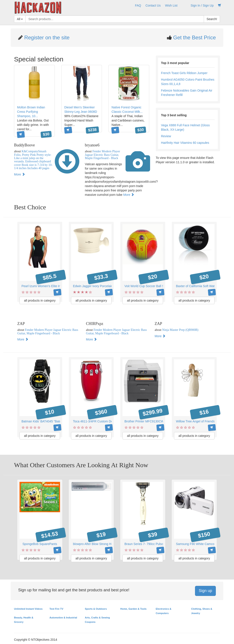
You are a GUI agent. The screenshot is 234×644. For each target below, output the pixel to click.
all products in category (40, 300)
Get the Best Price (194, 37)
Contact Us (153, 5)
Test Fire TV (56, 609)
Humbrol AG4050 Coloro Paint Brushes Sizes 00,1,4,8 (188, 82)
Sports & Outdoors (96, 609)
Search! (212, 19)
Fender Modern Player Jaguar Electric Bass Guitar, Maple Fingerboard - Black (102, 155)
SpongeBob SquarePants (40, 544)
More (19, 174)
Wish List (171, 5)
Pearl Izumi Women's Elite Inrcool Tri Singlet (52, 286)
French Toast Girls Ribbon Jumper (184, 73)
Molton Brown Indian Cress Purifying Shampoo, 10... (31, 112)
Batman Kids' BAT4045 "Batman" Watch (49, 421)
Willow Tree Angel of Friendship (197, 421)
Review (166, 136)
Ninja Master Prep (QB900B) (180, 330)
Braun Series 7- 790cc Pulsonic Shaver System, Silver (161, 544)
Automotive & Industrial (63, 618)
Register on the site (46, 37)
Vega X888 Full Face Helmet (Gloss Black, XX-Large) (185, 127)
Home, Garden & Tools (133, 609)
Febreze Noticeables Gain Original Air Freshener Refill (187, 93)
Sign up (205, 591)
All (20, 19)
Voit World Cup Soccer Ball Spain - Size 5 (153, 286)
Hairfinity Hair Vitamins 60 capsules (185, 143)
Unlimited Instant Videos (28, 609)
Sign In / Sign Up (202, 5)
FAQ (138, 5)
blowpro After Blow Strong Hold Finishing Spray (105, 544)
